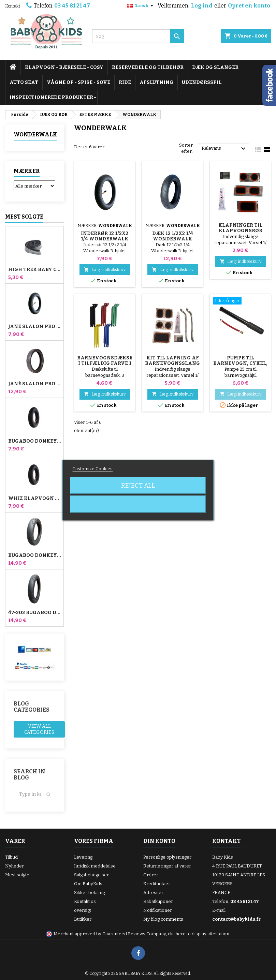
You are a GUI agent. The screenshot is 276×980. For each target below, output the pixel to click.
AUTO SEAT (24, 82)
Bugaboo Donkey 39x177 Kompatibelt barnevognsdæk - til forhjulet (34, 555)
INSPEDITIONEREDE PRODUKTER (51, 97)
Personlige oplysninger (167, 857)
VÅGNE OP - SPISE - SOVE (78, 82)
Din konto (159, 841)
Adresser (153, 893)
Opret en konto (249, 6)
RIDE (125, 82)
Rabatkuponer (158, 901)
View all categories (39, 729)
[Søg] (138, 36)
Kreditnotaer (157, 884)
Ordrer (151, 875)
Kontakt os (85, 901)
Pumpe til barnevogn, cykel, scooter (240, 363)
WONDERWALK (35, 135)
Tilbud (11, 857)
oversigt (83, 910)
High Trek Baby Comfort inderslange (34, 270)
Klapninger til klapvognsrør (241, 228)
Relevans (224, 149)
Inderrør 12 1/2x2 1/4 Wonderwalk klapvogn (105, 239)
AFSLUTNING (156, 82)
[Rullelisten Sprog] (141, 6)
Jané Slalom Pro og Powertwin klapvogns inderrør (34, 327)
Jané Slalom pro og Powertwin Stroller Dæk (34, 384)
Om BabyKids (88, 884)
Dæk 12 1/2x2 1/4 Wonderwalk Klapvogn (173, 239)
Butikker (83, 919)
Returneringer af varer (167, 866)
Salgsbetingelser (91, 875)
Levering (83, 857)
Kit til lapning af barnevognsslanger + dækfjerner (176, 363)
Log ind (202, 6)
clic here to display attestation (199, 934)
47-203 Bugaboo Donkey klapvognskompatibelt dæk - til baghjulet (34, 613)
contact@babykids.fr (236, 919)
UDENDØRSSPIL (202, 82)
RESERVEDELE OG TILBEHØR (148, 67)
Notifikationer (158, 910)
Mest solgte (24, 217)
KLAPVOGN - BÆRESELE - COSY (64, 67)
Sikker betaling (89, 893)
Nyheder (14, 866)
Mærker (27, 171)
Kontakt (13, 6)
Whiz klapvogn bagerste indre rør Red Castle (34, 499)
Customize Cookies (92, 469)
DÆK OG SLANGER (215, 67)
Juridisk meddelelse (95, 866)
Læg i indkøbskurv (105, 270)
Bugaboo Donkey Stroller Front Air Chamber (34, 441)
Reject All (138, 486)
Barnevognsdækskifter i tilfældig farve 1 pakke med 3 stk (113, 363)
